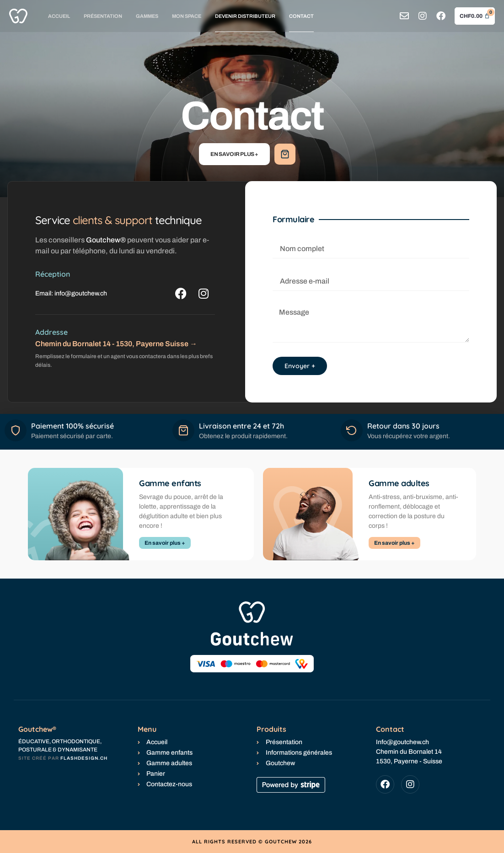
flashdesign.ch (84, 758)
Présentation (103, 16)
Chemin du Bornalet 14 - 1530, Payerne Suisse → (116, 344)
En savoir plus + (234, 154)
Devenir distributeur (245, 16)
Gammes (147, 16)
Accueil (59, 16)
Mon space (187, 16)
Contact (301, 16)
